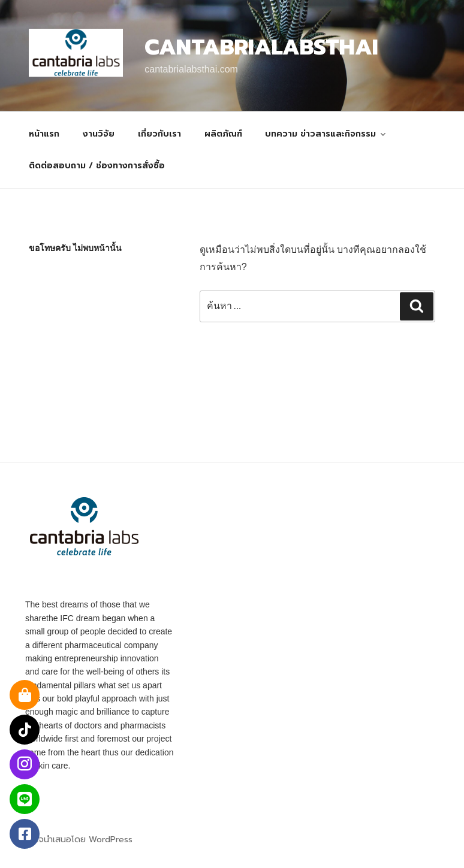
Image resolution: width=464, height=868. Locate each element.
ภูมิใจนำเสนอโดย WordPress (79, 840)
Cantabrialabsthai (261, 47)
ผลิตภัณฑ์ (223, 134)
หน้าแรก (44, 134)
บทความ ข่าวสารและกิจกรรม (326, 134)
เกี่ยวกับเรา (159, 134)
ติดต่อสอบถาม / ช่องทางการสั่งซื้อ (97, 166)
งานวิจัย (99, 134)
